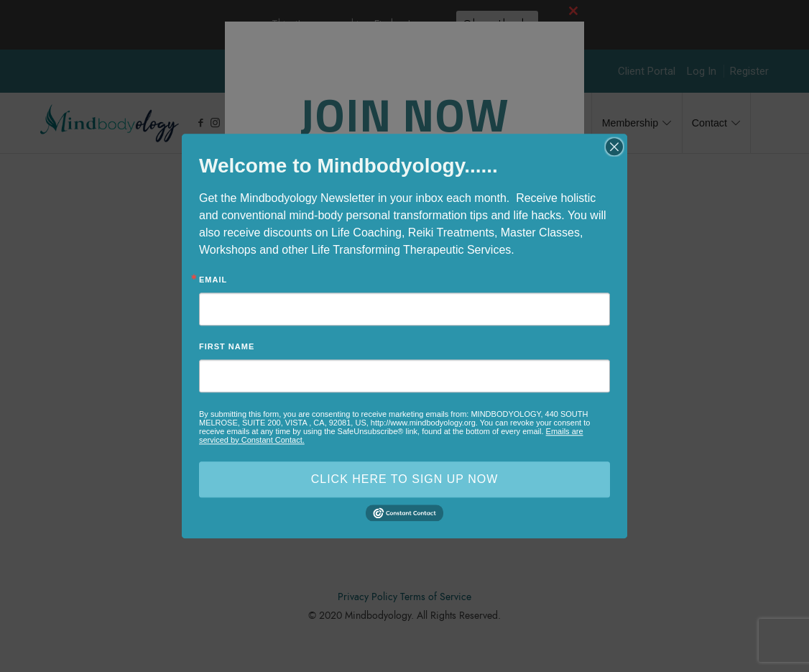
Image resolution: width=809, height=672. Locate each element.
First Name (227, 347)
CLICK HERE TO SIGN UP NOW (405, 479)
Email (213, 280)
